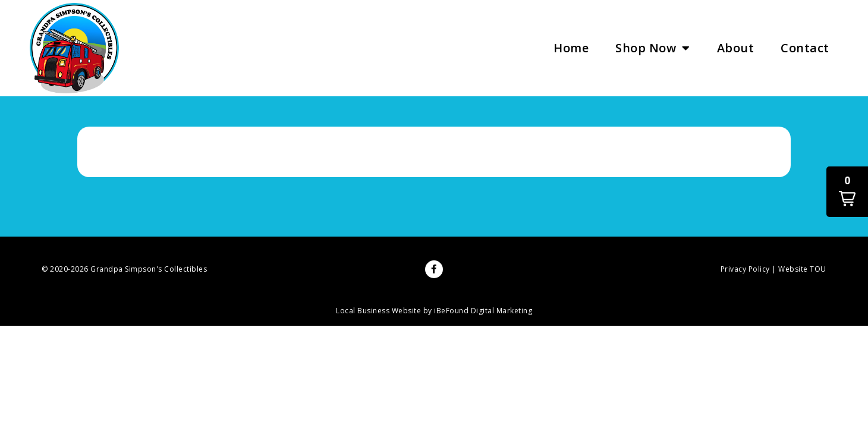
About (736, 48)
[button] (847, 192)
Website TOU (802, 269)
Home (571, 48)
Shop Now (653, 48)
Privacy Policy (745, 269)
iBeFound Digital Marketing (483, 311)
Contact (805, 48)
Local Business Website (378, 311)
